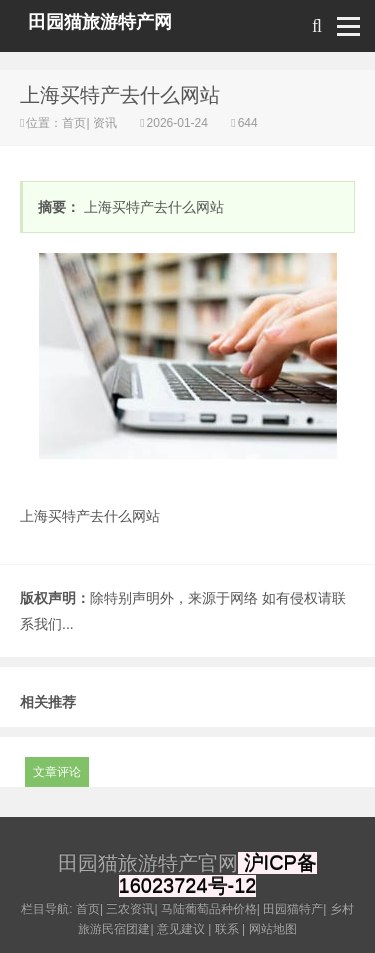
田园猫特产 (293, 909)
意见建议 (181, 929)
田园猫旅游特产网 (100, 22)
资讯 (105, 123)
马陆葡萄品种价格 (209, 909)
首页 (74, 123)
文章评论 (57, 772)
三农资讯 (130, 909)
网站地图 (273, 929)
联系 (227, 929)
